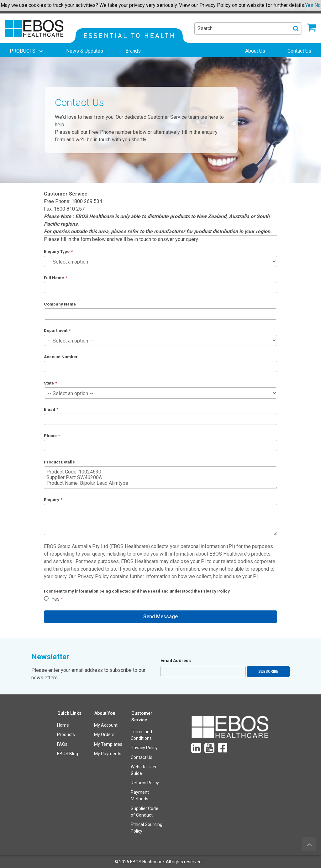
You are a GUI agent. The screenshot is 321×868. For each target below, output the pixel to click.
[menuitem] (27, 51)
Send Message (160, 617)
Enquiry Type (57, 251)
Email (50, 409)
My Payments (108, 754)
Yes (56, 599)
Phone (50, 436)
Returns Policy (145, 783)
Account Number (61, 357)
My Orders (104, 735)
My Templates (108, 744)
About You (105, 713)
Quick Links (69, 713)
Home (63, 725)
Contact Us (142, 757)
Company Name (60, 304)
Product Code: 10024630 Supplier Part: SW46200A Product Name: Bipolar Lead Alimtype (161, 478)
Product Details (59, 462)
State (49, 383)
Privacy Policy (93, 576)
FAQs (62, 744)
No (318, 5)
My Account (106, 725)
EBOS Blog (68, 754)
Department (56, 330)
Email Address (176, 661)
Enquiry (52, 499)
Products (66, 735)
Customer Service (142, 716)
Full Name (54, 278)
